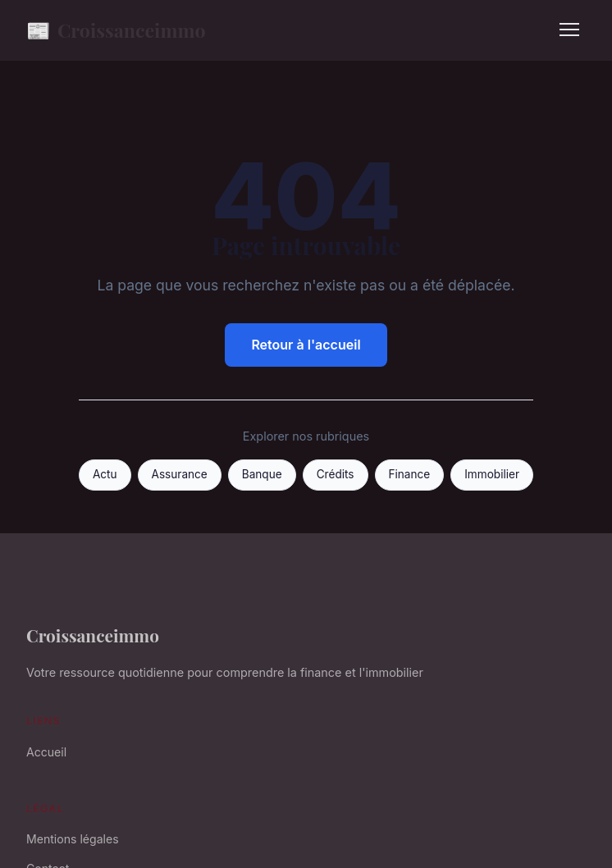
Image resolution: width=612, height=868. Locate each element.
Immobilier (492, 474)
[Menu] (569, 30)
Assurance (180, 474)
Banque (262, 474)
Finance (410, 474)
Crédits (336, 474)
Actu (105, 474)
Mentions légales (73, 839)
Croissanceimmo (116, 30)
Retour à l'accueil (306, 345)
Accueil (46, 752)
